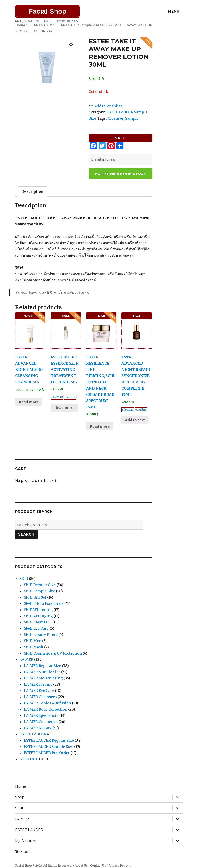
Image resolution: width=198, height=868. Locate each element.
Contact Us (98, 866)
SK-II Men (33, 641)
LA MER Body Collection (46, 709)
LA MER (26, 659)
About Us (81, 866)
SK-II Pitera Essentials (44, 603)
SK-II (24, 579)
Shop (20, 797)
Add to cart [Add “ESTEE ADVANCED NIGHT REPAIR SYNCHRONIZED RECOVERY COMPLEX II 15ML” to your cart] (135, 420)
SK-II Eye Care (36, 628)
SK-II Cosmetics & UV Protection (53, 653)
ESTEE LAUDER (40, 25)
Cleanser (116, 118)
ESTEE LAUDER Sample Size (77, 25)
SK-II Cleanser (37, 622)
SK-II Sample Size (39, 591)
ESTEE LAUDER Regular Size (49, 740)
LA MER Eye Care (39, 691)
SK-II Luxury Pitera (41, 635)
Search (26, 534)
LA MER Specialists (41, 715)
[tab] (32, 191)
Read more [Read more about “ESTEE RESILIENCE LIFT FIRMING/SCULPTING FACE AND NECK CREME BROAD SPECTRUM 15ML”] (100, 426)
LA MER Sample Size (42, 672)
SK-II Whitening (38, 610)
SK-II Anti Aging (38, 616)
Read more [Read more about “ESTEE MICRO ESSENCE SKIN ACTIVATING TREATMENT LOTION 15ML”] (64, 408)
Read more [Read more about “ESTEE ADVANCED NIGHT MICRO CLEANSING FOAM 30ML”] (29, 402)
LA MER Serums (38, 684)
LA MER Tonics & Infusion (47, 703)
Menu (174, 11)
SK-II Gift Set (35, 597)
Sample (132, 118)
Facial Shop (47, 11)
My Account (26, 841)
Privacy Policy (119, 866)
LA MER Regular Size (42, 666)
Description (32, 191)
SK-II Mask (34, 647)
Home (20, 25)
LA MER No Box (38, 728)
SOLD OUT (29, 759)
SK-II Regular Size (40, 585)
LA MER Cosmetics (41, 722)
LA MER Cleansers (40, 697)
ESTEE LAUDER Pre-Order (47, 753)
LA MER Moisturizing (43, 678)
